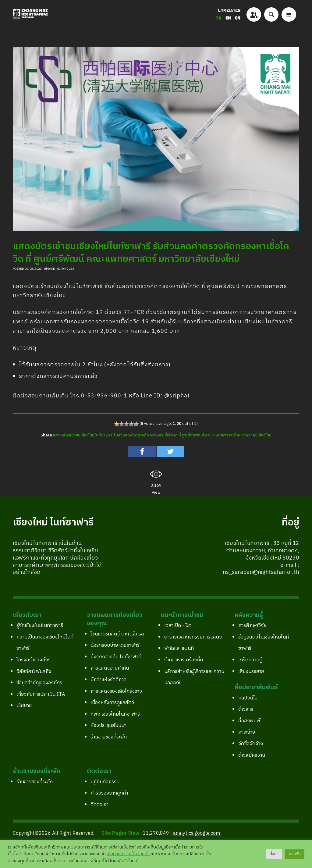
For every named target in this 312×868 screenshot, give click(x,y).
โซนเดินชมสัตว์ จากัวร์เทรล (117, 634)
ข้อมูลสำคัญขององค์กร (39, 683)
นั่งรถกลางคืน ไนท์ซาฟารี (116, 657)
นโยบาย (24, 706)
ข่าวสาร (246, 709)
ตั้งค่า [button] (274, 854)
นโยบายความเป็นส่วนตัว (129, 854)
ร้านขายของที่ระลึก (109, 737)
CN (238, 18)
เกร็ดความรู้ (250, 660)
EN (229, 18)
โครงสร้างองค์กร (34, 660)
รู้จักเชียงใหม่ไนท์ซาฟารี (40, 626)
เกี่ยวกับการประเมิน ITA (41, 694)
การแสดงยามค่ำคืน (110, 668)
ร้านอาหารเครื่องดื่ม (184, 660)
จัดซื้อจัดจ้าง (251, 744)
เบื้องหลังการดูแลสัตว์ (112, 703)
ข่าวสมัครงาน (252, 755)
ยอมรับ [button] (295, 854)
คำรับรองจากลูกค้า (109, 793)
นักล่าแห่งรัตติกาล (108, 680)
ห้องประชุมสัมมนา (108, 726)
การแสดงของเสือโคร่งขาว (116, 691)
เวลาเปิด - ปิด (178, 626)
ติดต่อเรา (99, 805)
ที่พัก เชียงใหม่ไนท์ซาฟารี (115, 714)
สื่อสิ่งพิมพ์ (249, 721)
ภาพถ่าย (247, 732)
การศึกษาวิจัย (252, 626)
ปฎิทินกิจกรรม (105, 782)
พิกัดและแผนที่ (179, 648)
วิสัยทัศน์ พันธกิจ (34, 672)
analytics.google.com (197, 833)
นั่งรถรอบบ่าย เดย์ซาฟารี (115, 645)
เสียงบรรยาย (251, 672)
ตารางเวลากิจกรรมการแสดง (193, 637)
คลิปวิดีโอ (248, 698)
